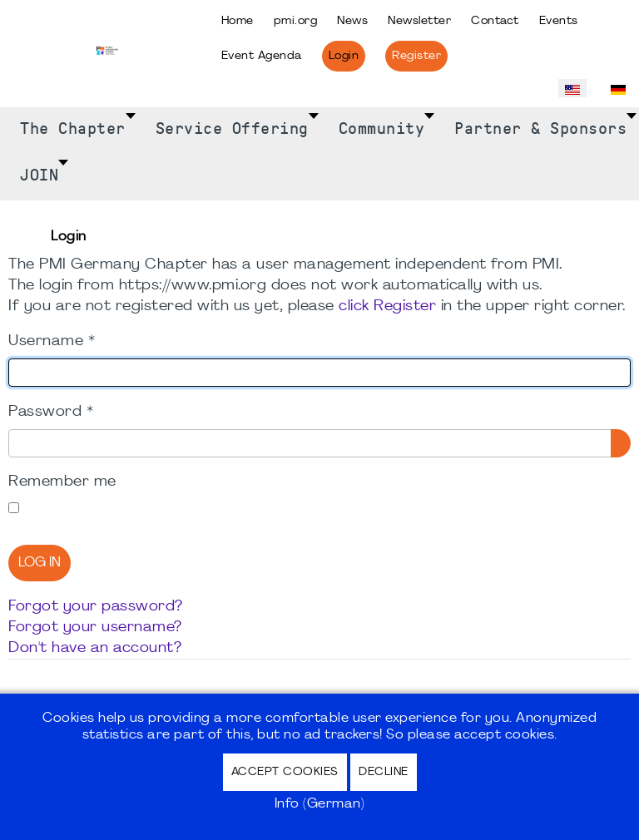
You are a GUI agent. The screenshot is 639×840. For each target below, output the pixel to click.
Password (51, 412)
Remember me (62, 482)
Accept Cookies (285, 772)
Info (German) (320, 804)
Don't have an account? (95, 648)
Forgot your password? (96, 607)
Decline (384, 772)
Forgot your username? (95, 628)
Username (52, 341)
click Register (387, 306)
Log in (40, 563)
